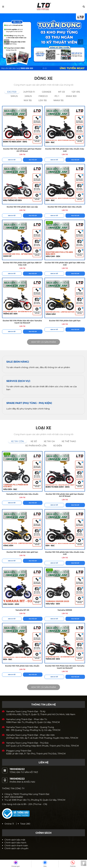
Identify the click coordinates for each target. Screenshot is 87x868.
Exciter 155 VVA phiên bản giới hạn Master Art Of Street (22, 150)
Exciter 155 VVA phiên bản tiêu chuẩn (65, 207)
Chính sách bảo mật (15, 840)
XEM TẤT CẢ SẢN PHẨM (43, 342)
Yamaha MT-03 (22, 610)
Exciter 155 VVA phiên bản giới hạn (65, 320)
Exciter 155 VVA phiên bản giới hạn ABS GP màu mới (22, 264)
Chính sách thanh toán (16, 845)
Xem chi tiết (12, 160)
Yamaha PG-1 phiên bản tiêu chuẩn (22, 494)
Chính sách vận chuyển (16, 848)
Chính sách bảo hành (15, 843)
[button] (84, 7)
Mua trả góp (33, 160)
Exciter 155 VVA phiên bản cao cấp (22, 207)
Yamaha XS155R (65, 610)
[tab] (12, 92)
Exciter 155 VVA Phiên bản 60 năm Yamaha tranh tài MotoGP (22, 322)
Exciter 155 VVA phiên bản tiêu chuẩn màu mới (65, 150)
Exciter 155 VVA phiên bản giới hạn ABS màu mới (65, 264)
